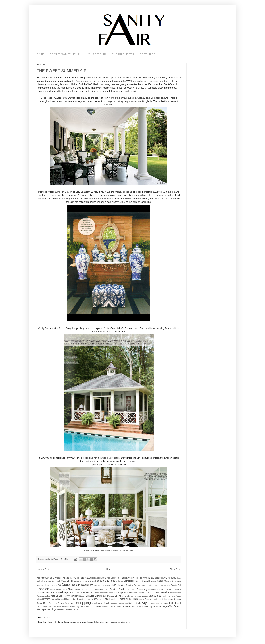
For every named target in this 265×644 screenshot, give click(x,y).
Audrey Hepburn (135, 578)
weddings (52, 609)
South (107, 603)
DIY (115, 585)
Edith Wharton (164, 585)
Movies (47, 599)
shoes (72, 603)
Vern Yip (149, 606)
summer (165, 603)
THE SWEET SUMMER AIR (62, 71)
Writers (69, 609)
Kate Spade (56, 596)
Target (178, 603)
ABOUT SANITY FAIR (65, 55)
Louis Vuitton (142, 596)
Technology (42, 606)
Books (70, 581)
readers (170, 599)
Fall (179, 585)
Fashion (43, 589)
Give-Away (142, 589)
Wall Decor (174, 606)
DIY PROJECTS (123, 55)
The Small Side (54, 606)
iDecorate (104, 593)
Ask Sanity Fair (114, 578)
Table (171, 603)
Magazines (155, 596)
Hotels (97, 593)
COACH (146, 581)
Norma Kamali (57, 599)
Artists (103, 578)
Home (109, 569)
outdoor (73, 599)
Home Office (76, 593)
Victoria (156, 606)
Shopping (83, 603)
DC (59, 585)
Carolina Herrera (81, 581)
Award (146, 578)
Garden (122, 589)
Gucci (150, 589)
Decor (66, 585)
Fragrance (86, 589)
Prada (142, 599)
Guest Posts (159, 589)
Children (120, 581)
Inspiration (123, 593)
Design (76, 585)
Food (78, 589)
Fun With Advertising (100, 589)
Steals (138, 603)
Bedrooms (171, 578)
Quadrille (162, 599)
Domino (121, 585)
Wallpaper (42, 609)
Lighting (99, 596)
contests (40, 585)
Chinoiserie (129, 581)
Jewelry (165, 592)
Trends (105, 606)
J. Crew (148, 593)
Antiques (59, 578)
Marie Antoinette (168, 596)
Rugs (46, 603)
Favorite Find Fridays (59, 589)
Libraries (90, 596)
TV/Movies (126, 606)
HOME (39, 55)
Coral (48, 585)
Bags (152, 578)
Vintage (164, 606)
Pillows (135, 599)
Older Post (175, 569)
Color (160, 581)
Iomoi (141, 593)
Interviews (134, 593)
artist (97, 578)
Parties (100, 599)
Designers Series (101, 585)
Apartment (68, 578)
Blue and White (59, 581)
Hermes (177, 589)
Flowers (72, 589)
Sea (67, 603)
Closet (138, 581)
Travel (98, 606)
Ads (38, 578)
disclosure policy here (119, 622)
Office (67, 599)
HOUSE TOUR (96, 55)
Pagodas (81, 599)
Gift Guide (132, 589)
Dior (110, 585)
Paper (94, 599)
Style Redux (155, 603)
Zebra (75, 609)
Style (146, 603)
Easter (143, 585)
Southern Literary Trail (119, 603)
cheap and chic (106, 581)
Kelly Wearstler (70, 596)
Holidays (63, 592)
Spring (131, 603)
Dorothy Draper (133, 585)
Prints (155, 599)
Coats (153, 581)
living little (126, 596)
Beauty (162, 578)
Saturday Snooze (57, 603)
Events (174, 585)
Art (86, 578)
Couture (54, 585)
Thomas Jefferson (68, 607)
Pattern (107, 599)
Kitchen (82, 596)
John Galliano (175, 593)
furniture (114, 589)
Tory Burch (80, 606)
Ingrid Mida (113, 593)
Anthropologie (47, 578)
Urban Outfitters (138, 607)
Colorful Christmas (173, 581)
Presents (148, 599)
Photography (125, 599)
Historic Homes (50, 593)
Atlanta (124, 578)
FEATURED (148, 55)
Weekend (61, 609)
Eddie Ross (152, 585)
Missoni (40, 599)
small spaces (98, 603)
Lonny (133, 596)
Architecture (78, 578)
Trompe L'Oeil (115, 606)
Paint (88, 599)
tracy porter (90, 607)
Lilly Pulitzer (109, 596)
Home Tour (88, 593)
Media (178, 596)
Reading (177, 599)
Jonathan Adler (43, 596)
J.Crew (156, 593)
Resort (40, 603)
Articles (92, 578)
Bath (157, 578)
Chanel (93, 581)
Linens (118, 596)
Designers (87, 585)
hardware (169, 589)
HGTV (39, 593)
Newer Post (43, 569)
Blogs (48, 581)
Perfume (115, 599)
